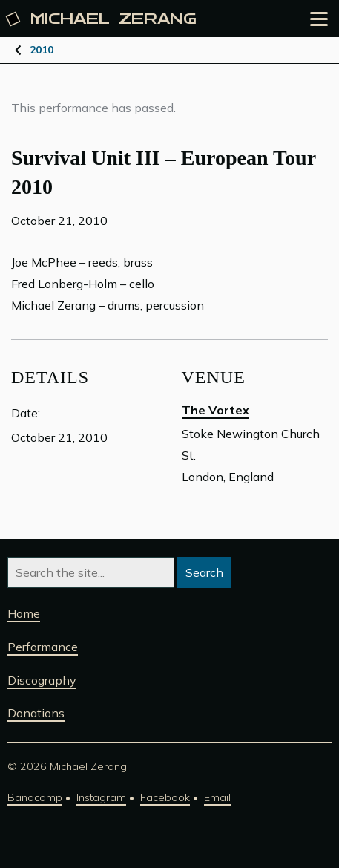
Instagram (101, 797)
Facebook (165, 797)
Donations (36, 713)
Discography (42, 680)
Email (217, 797)
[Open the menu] (319, 19)
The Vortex (215, 410)
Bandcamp (35, 797)
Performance (43, 647)
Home (24, 613)
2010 (42, 50)
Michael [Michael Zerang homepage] (102, 19)
